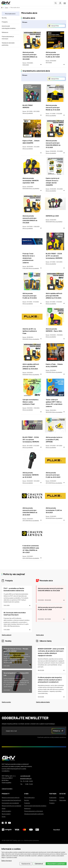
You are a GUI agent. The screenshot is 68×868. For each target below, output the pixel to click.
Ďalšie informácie (7, 861)
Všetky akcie (40, 635)
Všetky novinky (6, 702)
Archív (4, 816)
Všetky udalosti (7, 635)
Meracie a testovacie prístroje (11, 797)
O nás (26, 794)
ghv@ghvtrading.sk (26, 778)
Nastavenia (26, 864)
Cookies (62, 797)
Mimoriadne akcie (10, 14)
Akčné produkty (6, 811)
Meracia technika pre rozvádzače (11, 806)
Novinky (4, 18)
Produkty (6, 794)
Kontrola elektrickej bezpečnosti (11, 800)
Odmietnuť (39, 864)
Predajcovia (53, 800)
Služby (4, 808)
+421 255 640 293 (25, 776)
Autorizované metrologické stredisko (9, 27)
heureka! (57, 830)
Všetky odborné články (43, 702)
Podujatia (5, 22)
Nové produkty (6, 814)
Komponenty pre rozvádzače (10, 803)
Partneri (53, 794)
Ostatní (62, 794)
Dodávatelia (53, 797)
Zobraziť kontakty (7, 789)
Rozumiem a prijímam (56, 864)
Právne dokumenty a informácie (8, 38)
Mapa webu (63, 800)
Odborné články (46, 641)
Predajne (52, 803)
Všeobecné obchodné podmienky (8, 44)
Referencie (5, 32)
